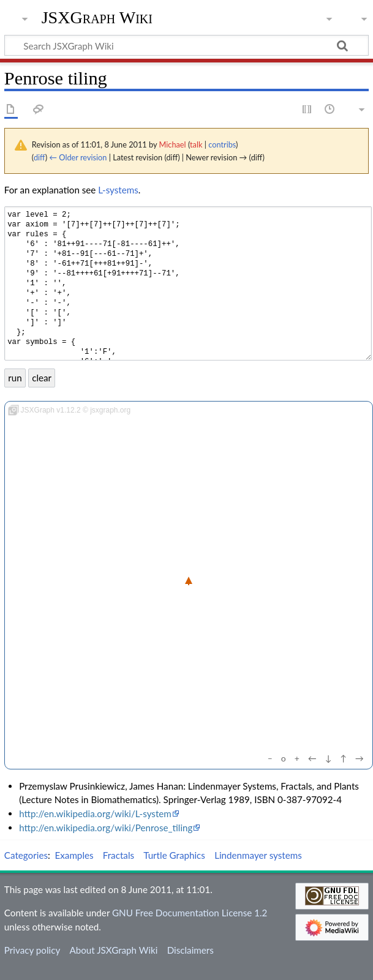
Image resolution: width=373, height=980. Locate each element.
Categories (26, 855)
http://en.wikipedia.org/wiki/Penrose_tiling (106, 828)
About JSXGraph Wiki (113, 950)
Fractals (119, 855)
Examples (74, 855)
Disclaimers (190, 950)
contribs (222, 144)
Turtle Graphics (174, 855)
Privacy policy (32, 950)
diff (40, 157)
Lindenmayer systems (258, 855)
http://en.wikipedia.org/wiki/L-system (95, 814)
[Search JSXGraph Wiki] (186, 45)
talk (196, 144)
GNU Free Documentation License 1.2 (190, 913)
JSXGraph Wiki (97, 18)
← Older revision (78, 157)
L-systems (118, 190)
